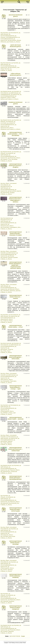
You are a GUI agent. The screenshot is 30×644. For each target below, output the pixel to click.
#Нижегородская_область (7, 568)
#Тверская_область (15, 470)
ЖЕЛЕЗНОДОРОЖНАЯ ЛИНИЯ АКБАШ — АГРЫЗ (16, 326)
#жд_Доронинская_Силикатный (9, 472)
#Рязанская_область (15, 158)
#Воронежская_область (7, 319)
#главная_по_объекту (14, 42)
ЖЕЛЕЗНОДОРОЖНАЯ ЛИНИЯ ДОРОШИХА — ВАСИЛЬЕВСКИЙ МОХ (16, 478)
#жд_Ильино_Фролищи (7, 570)
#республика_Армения (6, 441)
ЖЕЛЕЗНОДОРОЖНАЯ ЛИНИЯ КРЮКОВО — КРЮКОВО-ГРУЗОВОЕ (16, 234)
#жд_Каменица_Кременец (7, 601)
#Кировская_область (6, 98)
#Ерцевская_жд (5, 129)
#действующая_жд (5, 34)
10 (19, 636)
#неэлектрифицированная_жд (8, 36)
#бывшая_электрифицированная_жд (10, 37)
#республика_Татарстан (7, 349)
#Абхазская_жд (4, 42)
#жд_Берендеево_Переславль (8, 381)
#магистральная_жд (8, 343)
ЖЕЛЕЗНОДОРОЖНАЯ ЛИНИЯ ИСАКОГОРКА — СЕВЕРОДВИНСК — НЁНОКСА (16, 200)
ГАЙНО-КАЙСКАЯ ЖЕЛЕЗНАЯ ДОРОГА (16, 74)
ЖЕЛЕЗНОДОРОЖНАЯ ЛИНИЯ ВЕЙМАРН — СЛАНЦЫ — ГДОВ (16, 387)
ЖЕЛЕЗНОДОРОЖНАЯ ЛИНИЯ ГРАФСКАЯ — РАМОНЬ (16, 297)
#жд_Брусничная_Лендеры (8, 193)
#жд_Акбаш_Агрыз (5, 351)
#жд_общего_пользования (10, 183)
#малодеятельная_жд (6, 186)
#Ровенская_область (15, 600)
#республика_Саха (14, 67)
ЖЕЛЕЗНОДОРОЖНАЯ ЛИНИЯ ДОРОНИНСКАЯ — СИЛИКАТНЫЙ (16, 449)
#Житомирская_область (7, 535)
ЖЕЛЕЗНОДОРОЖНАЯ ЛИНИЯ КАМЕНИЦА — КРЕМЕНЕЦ (16, 576)
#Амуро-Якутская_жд (6, 69)
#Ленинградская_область (7, 411)
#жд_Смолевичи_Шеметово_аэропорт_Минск (12, 291)
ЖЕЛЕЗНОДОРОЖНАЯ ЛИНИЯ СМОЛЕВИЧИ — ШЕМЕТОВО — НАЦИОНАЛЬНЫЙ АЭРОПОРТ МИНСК (15, 265)
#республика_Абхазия (15, 40)
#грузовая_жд (6, 33)
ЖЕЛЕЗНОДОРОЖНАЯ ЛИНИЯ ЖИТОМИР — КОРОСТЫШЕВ (16, 509)
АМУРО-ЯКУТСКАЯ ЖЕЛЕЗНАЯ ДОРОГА (16, 46)
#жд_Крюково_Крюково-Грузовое (9, 257)
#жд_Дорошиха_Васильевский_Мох (10, 503)
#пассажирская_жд (15, 33)
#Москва (12, 256)
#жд (1, 33)
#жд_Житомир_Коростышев (8, 536)
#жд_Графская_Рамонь (7, 321)
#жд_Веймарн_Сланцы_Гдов (8, 413)
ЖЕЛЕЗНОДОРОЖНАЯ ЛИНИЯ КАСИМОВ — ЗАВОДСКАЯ (16, 608)
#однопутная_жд (5, 40)
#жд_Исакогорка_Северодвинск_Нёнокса (11, 227)
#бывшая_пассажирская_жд (8, 122)
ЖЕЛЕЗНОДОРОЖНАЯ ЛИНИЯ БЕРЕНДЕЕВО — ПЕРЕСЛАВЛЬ (15, 357)
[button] (3, 2)
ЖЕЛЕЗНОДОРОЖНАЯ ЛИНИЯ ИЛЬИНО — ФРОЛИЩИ (16, 543)
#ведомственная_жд (8, 91)
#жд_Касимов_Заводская (7, 631)
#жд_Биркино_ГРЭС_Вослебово (9, 159)
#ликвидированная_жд (6, 94)
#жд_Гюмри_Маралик (6, 443)
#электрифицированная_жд (8, 39)
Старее (23, 636)
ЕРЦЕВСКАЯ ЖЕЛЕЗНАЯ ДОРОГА (15, 103)
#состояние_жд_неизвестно (8, 123)
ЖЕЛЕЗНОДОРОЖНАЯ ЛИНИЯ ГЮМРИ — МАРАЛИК (16, 418)
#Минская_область (14, 289)
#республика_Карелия (15, 191)
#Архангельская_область (7, 128)
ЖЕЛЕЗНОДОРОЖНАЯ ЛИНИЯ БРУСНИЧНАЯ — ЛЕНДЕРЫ (16, 166)
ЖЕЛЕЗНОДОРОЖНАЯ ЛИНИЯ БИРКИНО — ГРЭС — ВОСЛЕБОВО (16, 134)
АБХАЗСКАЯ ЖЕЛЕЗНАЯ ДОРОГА (16, 16)
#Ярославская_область (7, 380)
